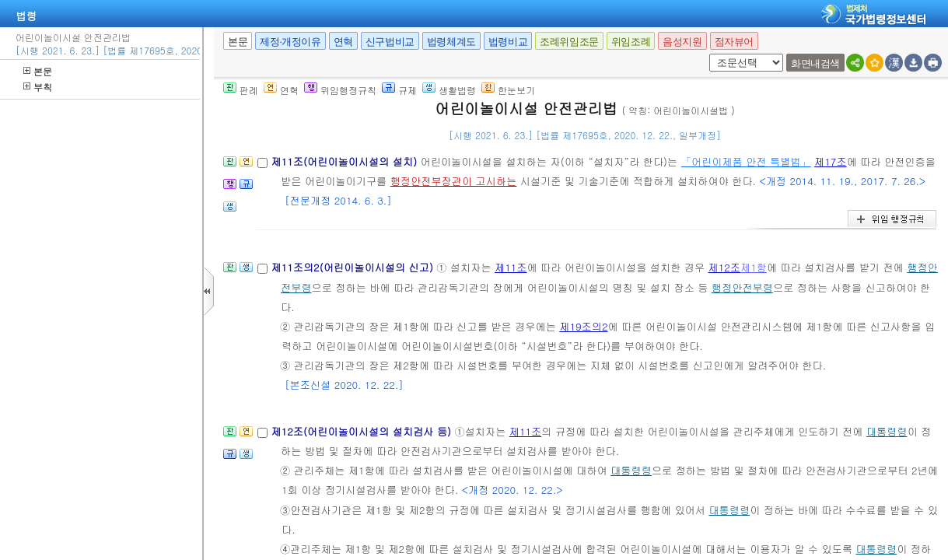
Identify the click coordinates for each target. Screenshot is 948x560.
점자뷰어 (734, 42)
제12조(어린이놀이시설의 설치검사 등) (362, 431)
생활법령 (449, 90)
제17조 (831, 161)
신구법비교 (390, 42)
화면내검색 (815, 63)
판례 (241, 90)
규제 (399, 90)
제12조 (724, 267)
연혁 (343, 42)
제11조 (511, 267)
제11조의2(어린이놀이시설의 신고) (353, 267)
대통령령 (887, 431)
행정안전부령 (742, 287)
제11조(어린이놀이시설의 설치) (345, 161)
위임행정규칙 (340, 90)
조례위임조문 (569, 42)
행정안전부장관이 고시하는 (454, 181)
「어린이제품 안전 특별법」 (746, 161)
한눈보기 (508, 90)
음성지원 (682, 42)
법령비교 (508, 42)
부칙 (38, 87)
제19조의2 (583, 326)
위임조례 (631, 42)
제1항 (754, 267)
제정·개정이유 (290, 42)
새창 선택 (707, 54)
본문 (38, 71)
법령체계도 (451, 42)
